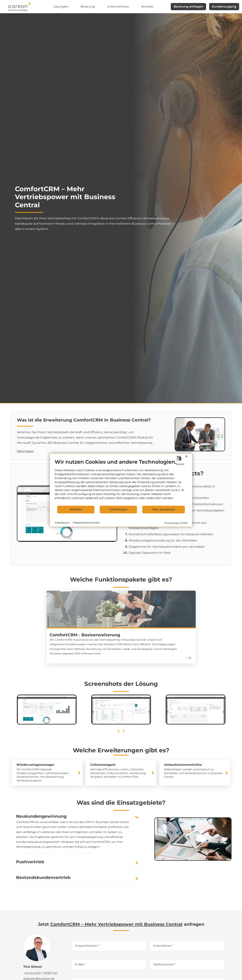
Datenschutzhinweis (86, 523)
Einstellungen (118, 509)
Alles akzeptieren (164, 509)
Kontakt (147, 7)
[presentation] (118, 730)
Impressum (62, 523)
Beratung (88, 7)
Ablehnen (76, 509)
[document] (121, 482)
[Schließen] (187, 456)
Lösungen (61, 7)
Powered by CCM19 (176, 523)
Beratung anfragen (188, 7)
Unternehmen (118, 7)
